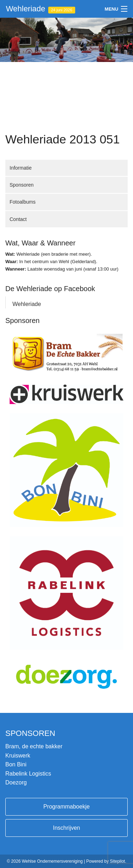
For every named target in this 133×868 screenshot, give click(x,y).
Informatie (21, 168)
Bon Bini (16, 764)
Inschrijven (66, 828)
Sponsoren (22, 185)
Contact (18, 219)
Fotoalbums (23, 202)
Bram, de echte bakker (34, 746)
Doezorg (16, 782)
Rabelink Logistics (28, 774)
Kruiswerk (18, 756)
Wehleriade (41, 9)
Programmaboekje (66, 807)
